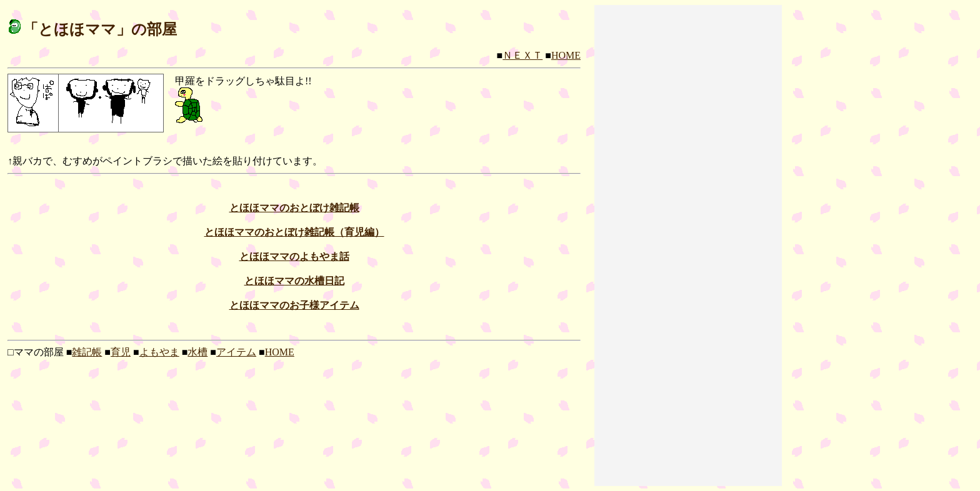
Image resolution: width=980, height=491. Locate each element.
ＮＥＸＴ (522, 55)
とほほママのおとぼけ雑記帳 (294, 208)
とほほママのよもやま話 (294, 256)
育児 (121, 352)
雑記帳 (87, 352)
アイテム (236, 352)
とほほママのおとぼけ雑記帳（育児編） (294, 232)
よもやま (159, 352)
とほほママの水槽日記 (294, 281)
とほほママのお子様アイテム (294, 305)
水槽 (197, 352)
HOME (566, 55)
